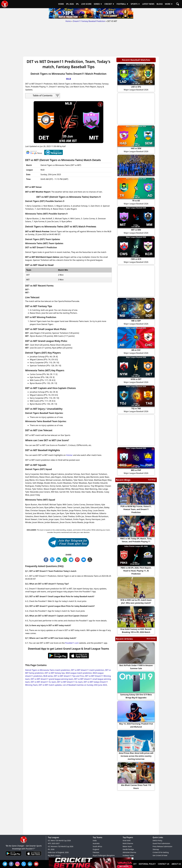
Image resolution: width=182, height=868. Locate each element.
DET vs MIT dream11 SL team (43, 682)
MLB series (48, 676)
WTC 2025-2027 (54, 843)
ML (84, 559)
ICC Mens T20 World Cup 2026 (59, 840)
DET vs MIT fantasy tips (55, 673)
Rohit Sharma (128, 843)
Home (68, 21)
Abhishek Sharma (129, 852)
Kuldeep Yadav (128, 855)
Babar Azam (127, 846)
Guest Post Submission (161, 843)
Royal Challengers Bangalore (104, 855)
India (95, 840)
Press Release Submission (162, 846)
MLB (69, 79)
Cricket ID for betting (161, 852)
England (96, 849)
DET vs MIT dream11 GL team (70, 682)
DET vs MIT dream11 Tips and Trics (69, 676)
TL (72, 559)
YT (37, 864)
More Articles (151, 639)
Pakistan (96, 852)
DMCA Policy (157, 840)
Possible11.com (72, 643)
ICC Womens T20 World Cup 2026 (61, 846)
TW (53, 559)
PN (78, 559)
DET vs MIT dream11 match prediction (88, 670)
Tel (5, 864)
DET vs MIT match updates (50, 685)
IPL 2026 (51, 849)
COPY (90, 559)
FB (47, 559)
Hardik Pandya (128, 849)
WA (65, 559)
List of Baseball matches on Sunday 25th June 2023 (85, 685)
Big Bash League (54, 855)
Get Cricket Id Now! (160, 855)
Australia (96, 843)
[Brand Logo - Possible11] (24, 843)
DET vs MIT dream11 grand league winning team (52, 679)
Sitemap (156, 849)
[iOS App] (34, 856)
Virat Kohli (127, 840)
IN (31, 864)
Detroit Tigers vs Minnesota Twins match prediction (48, 670)
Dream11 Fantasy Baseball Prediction (89, 21)
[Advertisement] (91, 40)
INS (18, 864)
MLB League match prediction (79, 673)
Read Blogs (152, 480)
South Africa (97, 846)
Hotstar (69, 455)
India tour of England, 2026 (58, 852)
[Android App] (13, 856)
